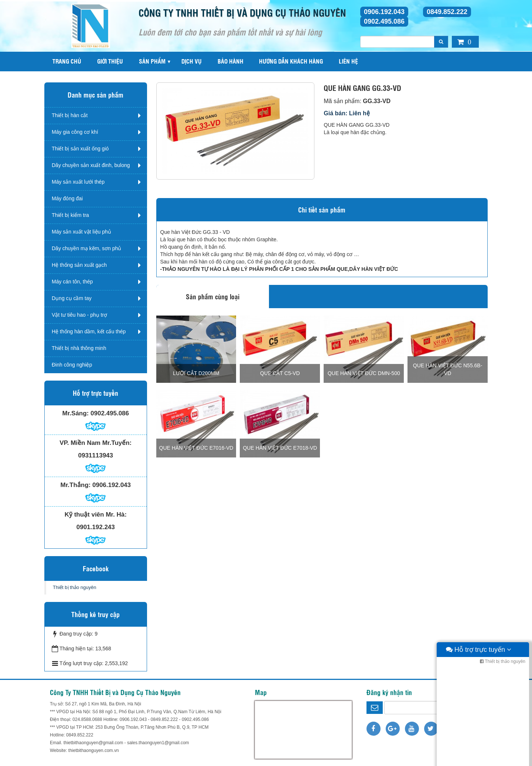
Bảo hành (231, 61)
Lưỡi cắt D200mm (196, 373)
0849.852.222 (447, 12)
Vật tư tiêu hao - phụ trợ (79, 315)
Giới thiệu (110, 61)
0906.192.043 (384, 12)
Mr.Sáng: (75, 413)
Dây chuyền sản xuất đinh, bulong (91, 165)
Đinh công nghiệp (72, 365)
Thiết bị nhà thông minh (79, 348)
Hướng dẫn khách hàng (291, 61)
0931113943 (96, 455)
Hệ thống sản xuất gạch (79, 265)
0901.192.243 (96, 527)
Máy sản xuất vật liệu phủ (81, 232)
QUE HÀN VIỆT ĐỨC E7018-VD (280, 448)
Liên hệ (348, 61)
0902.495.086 (384, 21)
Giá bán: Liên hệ (347, 113)
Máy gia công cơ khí (75, 132)
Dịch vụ (192, 61)
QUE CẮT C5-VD (280, 373)
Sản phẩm (152, 61)
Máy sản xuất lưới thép (78, 182)
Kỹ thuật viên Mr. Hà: (96, 515)
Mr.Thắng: (76, 485)
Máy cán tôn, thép (72, 282)
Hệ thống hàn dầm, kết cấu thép (89, 331)
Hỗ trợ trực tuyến (479, 759)
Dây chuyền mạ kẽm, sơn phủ (86, 248)
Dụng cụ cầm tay (72, 298)
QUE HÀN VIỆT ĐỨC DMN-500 (364, 373)
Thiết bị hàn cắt (70, 115)
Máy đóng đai (67, 198)
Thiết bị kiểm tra (70, 215)
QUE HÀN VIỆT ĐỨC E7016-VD (196, 448)
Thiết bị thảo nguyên (74, 587)
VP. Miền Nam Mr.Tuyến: (96, 443)
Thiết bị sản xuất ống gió (80, 149)
